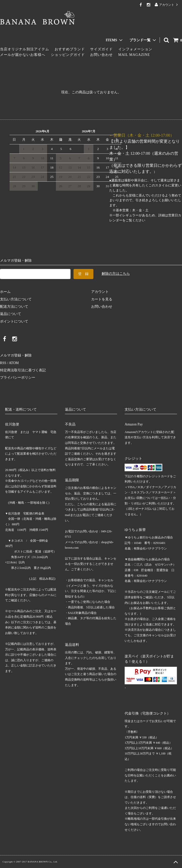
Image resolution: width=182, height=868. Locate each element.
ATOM (14, 363)
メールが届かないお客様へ (23, 55)
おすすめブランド (70, 49)
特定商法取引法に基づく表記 (23, 370)
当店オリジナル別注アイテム (25, 49)
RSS (3, 363)
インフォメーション (135, 49)
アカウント (167, 5)
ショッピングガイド (68, 55)
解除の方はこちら (116, 274)
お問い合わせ (101, 55)
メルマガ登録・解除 (16, 355)
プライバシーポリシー (18, 378)
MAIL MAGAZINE (134, 55)
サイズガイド (101, 49)
